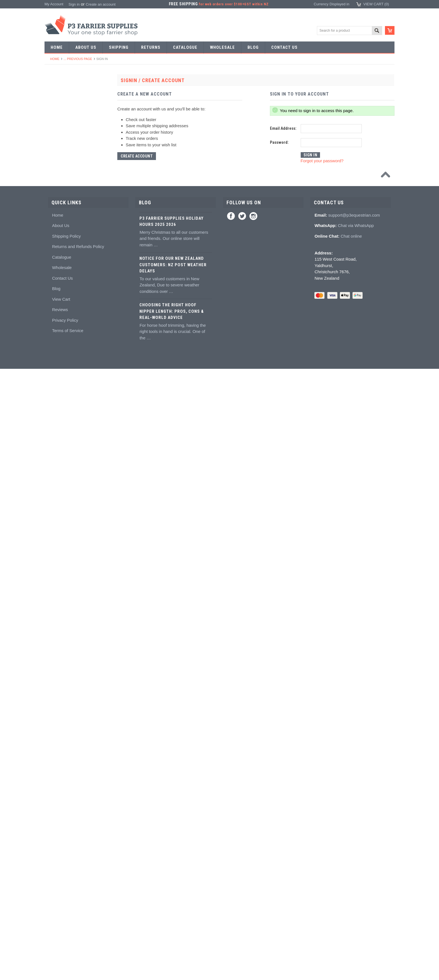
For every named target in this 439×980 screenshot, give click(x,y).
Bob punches (58, 276)
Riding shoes (58, 132)
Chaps (53, 716)
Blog (56, 899)
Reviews (60, 920)
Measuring (56, 470)
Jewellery (55, 736)
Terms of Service (68, 941)
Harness (54, 143)
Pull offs (54, 347)
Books (53, 623)
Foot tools (56, 317)
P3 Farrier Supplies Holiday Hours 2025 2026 (171, 832)
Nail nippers (57, 327)
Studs (52, 644)
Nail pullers (57, 368)
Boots (52, 685)
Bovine (53, 767)
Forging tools (58, 204)
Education (56, 613)
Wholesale (62, 878)
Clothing (54, 705)
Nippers (54, 337)
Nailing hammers (61, 388)
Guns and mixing (61, 531)
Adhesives (56, 521)
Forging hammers (62, 245)
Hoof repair (57, 593)
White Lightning (60, 572)
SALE (52, 91)
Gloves (53, 746)
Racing (53, 163)
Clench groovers (61, 409)
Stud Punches (59, 255)
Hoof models (58, 634)
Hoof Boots (57, 675)
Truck (52, 491)
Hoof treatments (61, 603)
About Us (61, 836)
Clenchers (56, 398)
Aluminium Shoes (62, 112)
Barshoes (55, 153)
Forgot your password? (322, 161)
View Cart (61, 910)
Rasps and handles (63, 429)
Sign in (74, 4)
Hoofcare (55, 501)
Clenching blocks (61, 419)
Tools (52, 194)
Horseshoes (57, 102)
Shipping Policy (66, 847)
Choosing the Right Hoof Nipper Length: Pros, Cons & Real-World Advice (172, 922)
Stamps (54, 225)
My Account (54, 4)
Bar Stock (55, 173)
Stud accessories (61, 664)
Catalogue (62, 868)
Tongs (52, 235)
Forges (53, 296)
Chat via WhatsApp (356, 836)
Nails (52, 184)
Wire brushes (58, 480)
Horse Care (57, 757)
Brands (53, 777)
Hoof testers (57, 439)
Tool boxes (56, 460)
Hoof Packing (58, 511)
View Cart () (376, 4)
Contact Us (62, 889)
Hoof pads (56, 552)
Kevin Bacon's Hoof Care (68, 582)
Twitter (242, 827)
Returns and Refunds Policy (78, 857)
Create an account (101, 4)
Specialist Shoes (61, 122)
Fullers (53, 306)
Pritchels (55, 214)
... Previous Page (78, 59)
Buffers (53, 357)
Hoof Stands (58, 450)
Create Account (137, 156)
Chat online (351, 847)
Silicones (55, 542)
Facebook (231, 827)
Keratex (54, 562)
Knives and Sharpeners (66, 378)
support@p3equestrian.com (354, 826)
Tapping (54, 266)
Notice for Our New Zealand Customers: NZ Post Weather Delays (173, 876)
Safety (53, 726)
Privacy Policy (65, 931)
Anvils (52, 286)
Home (55, 59)
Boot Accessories (62, 695)
